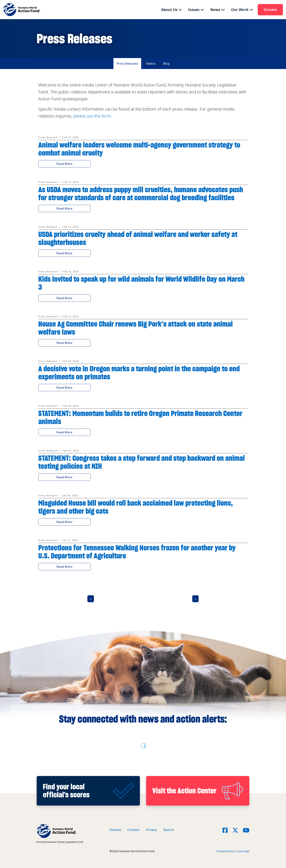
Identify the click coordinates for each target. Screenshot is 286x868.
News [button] (215, 10)
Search (169, 830)
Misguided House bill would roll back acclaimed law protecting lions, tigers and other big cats (136, 507)
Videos (151, 63)
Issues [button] (194, 10)
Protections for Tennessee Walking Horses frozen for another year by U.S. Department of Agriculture (137, 552)
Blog (166, 63)
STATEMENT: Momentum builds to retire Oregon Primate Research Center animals (140, 417)
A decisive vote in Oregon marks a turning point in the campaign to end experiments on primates (139, 373)
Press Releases (127, 63)
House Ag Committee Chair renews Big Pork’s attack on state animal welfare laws (136, 328)
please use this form (92, 116)
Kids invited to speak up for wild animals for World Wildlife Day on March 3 (141, 283)
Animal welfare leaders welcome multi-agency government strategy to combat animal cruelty (139, 149)
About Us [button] (169, 10)
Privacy (151, 830)
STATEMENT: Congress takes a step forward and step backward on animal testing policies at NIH (142, 462)
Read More (64, 164)
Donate (270, 10)
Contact (134, 830)
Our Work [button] (240, 10)
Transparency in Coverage (233, 851)
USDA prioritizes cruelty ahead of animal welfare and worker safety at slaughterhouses (138, 238)
